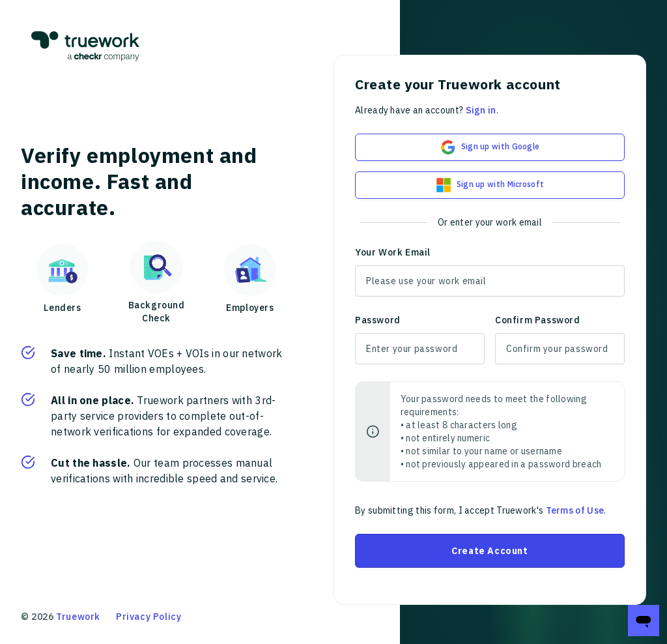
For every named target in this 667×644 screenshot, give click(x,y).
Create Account (490, 551)
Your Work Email (393, 252)
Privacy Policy (149, 617)
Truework (78, 617)
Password (378, 320)
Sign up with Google (490, 147)
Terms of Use (575, 510)
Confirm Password (538, 320)
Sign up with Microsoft (490, 185)
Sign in (481, 110)
